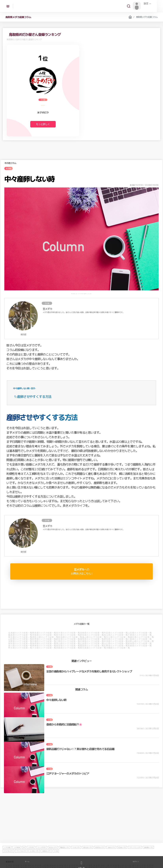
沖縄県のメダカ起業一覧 (118, 648)
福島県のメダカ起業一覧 (20, 635)
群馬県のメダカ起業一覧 (92, 635)
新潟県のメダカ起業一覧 (70, 637)
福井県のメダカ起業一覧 (142, 637)
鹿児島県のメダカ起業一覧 (93, 648)
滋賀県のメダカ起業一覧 (20, 641)
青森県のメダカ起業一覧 (44, 633)
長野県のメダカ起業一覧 (44, 639)
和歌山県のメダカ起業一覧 (141, 641)
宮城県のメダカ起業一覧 (92, 633)
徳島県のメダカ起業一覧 (140, 644)
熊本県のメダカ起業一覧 (20, 648)
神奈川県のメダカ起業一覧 (45, 637)
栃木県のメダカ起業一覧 (68, 635)
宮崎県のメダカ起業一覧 (68, 648)
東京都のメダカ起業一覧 (20, 637)
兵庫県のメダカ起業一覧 (92, 641)
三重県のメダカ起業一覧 (140, 639)
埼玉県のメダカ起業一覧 (116, 635)
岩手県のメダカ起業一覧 (68, 633)
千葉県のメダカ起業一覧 (140, 635)
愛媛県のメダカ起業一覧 (44, 646)
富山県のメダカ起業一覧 (94, 637)
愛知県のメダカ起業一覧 (116, 639)
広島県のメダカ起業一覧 (92, 644)
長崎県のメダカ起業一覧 (140, 646)
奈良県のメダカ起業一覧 (116, 641)
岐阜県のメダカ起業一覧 (68, 639)
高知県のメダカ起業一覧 (68, 646)
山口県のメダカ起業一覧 (116, 644)
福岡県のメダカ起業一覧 (92, 646)
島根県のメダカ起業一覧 (44, 644)
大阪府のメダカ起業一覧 (68, 641)
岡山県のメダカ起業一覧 (68, 644)
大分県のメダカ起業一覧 (44, 648)
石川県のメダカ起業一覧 (118, 637)
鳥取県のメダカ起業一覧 (20, 644)
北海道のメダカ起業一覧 (20, 633)
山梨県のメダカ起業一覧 (20, 639)
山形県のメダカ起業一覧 (140, 633)
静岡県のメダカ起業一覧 (92, 639)
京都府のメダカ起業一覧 (44, 641)
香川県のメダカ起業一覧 (20, 646)
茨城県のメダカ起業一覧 (44, 635)
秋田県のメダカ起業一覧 (116, 633)
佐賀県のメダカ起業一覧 (116, 646)
